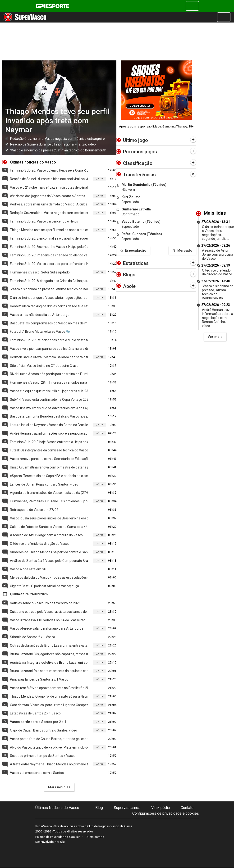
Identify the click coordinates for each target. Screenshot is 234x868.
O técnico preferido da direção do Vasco (40, 544)
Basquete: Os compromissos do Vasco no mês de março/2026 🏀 (49, 323)
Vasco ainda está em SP (28, 569)
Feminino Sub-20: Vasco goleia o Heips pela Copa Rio (49, 170)
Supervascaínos (127, 808)
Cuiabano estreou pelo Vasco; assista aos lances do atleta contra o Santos (49, 612)
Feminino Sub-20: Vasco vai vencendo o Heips (44, 221)
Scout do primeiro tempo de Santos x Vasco (43, 756)
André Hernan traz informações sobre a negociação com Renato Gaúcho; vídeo (49, 433)
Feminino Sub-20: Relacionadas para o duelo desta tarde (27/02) (49, 340)
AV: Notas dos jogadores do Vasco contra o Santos (48, 196)
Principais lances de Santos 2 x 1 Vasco (39, 679)
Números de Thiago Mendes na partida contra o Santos (49, 552)
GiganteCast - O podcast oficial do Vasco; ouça (44, 586)
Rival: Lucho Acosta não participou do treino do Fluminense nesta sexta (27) (49, 374)
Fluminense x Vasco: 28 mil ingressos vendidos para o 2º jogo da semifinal (49, 382)
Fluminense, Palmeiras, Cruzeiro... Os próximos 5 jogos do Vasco (49, 501)
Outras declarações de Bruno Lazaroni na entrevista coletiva (49, 645)
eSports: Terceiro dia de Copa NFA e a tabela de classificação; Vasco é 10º (49, 476)
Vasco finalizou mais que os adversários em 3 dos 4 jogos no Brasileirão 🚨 (49, 408)
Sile (62, 842)
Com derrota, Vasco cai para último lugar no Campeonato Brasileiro (49, 705)
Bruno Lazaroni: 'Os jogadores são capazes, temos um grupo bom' (49, 654)
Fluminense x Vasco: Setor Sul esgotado (40, 272)
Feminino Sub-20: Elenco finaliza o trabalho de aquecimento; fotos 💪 (49, 238)
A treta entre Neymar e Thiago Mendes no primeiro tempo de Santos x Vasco (49, 764)
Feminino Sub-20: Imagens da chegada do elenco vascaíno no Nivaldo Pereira (49, 255)
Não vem (128, 190)
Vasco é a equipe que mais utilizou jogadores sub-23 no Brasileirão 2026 (49, 391)
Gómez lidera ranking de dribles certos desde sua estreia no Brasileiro (49, 306)
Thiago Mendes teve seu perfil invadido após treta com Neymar (57, 120)
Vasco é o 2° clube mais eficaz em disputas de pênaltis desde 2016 (49, 187)
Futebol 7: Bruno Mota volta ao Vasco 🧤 (40, 332)
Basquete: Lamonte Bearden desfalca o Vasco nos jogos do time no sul (49, 416)
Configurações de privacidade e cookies (166, 813)
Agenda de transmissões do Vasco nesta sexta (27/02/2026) (49, 493)
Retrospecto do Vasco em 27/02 (34, 510)
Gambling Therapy (175, 126)
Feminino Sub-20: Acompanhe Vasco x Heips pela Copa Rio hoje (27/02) (49, 247)
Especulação (133, 251)
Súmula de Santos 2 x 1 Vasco (32, 637)
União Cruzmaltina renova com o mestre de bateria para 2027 (49, 467)
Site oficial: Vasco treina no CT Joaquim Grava (44, 366)
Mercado (182, 251)
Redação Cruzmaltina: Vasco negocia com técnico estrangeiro (57, 139)
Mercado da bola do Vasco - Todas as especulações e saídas (49, 577)
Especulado (130, 202)
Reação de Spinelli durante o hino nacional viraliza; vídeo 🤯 (49, 179)
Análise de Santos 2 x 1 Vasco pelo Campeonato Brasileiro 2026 (49, 561)
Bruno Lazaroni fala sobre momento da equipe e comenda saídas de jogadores (49, 671)
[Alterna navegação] (192, 6)
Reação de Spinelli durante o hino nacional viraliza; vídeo (53, 144)
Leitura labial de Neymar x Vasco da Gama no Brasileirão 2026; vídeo (49, 425)
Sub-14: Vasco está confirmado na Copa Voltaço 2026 (49, 400)
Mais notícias (59, 787)
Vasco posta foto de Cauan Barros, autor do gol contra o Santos (49, 739)
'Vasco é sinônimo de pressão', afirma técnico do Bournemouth (58, 150)
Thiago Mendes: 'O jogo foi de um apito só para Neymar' (49, 696)
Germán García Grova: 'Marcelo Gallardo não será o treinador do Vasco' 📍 (49, 357)
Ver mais (215, 337)
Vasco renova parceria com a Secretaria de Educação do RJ (49, 459)
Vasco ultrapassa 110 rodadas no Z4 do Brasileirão (48, 620)
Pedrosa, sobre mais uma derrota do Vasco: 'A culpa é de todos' (49, 204)
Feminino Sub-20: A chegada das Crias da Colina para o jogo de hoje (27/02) (49, 281)
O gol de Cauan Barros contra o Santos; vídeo (44, 730)
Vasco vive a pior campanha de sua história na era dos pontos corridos (49, 349)
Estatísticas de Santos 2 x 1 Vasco (35, 713)
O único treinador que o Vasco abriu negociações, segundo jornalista (49, 298)
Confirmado (131, 214)
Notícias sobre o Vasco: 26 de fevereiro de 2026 (45, 603)
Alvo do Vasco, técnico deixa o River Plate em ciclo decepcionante (49, 747)
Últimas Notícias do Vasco (57, 808)
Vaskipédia (161, 808)
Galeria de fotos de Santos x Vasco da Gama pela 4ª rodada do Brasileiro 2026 (49, 527)
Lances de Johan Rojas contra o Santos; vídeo (44, 484)
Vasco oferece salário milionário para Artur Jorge (47, 628)
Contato (187, 808)
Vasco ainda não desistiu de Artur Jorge (40, 315)
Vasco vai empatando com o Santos (37, 773)
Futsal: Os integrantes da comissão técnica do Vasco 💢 (49, 450)
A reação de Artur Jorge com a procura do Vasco (46, 535)
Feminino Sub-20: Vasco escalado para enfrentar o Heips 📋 (49, 264)
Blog (99, 808)
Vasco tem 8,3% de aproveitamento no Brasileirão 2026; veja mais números (49, 688)
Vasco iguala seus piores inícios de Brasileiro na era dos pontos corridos (49, 518)
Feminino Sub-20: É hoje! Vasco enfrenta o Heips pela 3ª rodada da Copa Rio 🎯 (49, 442)
